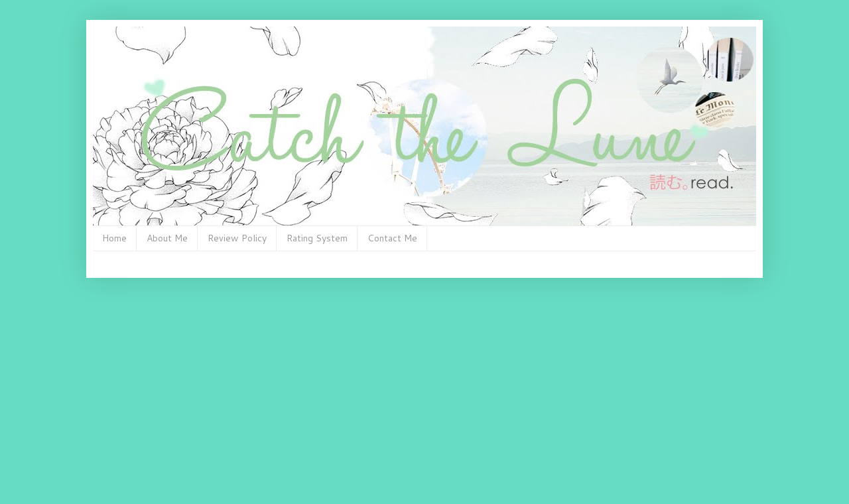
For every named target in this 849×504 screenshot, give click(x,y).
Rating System (317, 238)
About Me (167, 238)
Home (114, 238)
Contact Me (392, 238)
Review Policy (237, 238)
